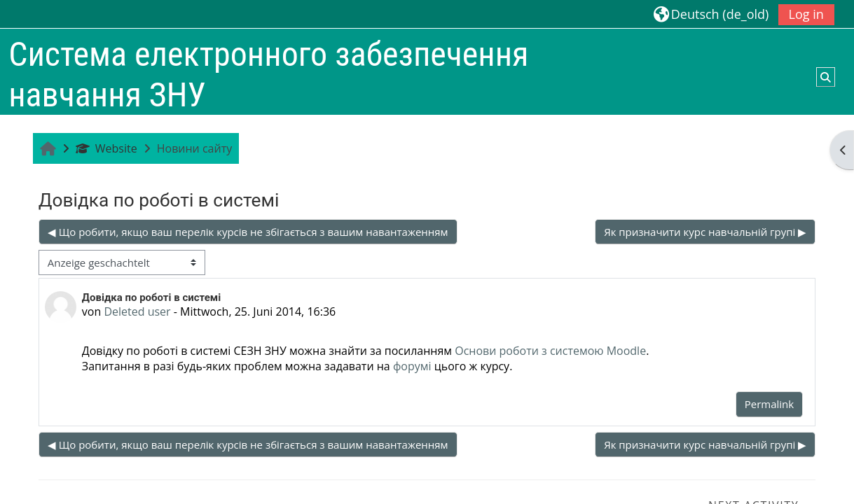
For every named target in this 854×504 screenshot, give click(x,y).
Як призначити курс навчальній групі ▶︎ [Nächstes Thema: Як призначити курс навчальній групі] (705, 232)
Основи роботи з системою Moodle (550, 351)
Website (106, 148)
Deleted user (137, 311)
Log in (806, 14)
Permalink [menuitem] (769, 404)
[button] (711, 14)
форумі (412, 366)
